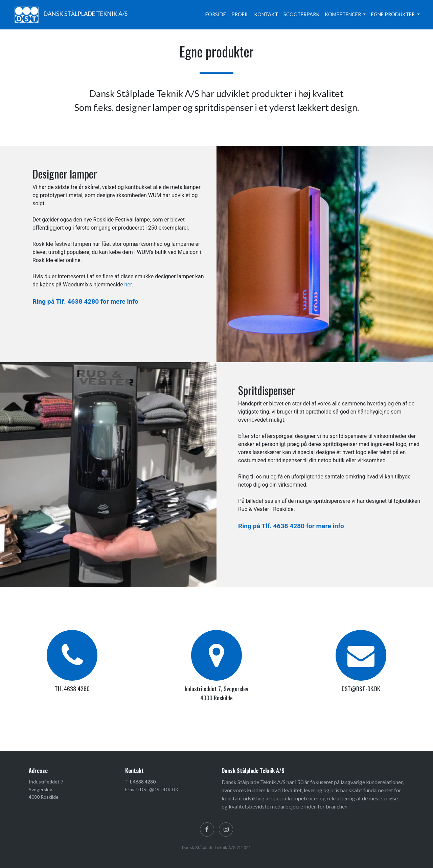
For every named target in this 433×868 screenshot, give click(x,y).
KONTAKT (266, 14)
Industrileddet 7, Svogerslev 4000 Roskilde (216, 693)
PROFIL (240, 14)
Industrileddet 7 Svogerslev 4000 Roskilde (46, 789)
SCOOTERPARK (301, 14)
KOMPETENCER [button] (343, 14)
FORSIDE (216, 14)
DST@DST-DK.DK (361, 688)
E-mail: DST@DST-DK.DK (152, 789)
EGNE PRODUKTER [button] (393, 14)
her (128, 285)
